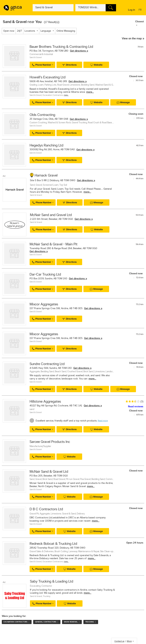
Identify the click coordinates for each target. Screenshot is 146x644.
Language (46, 31)
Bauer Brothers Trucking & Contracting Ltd (61, 47)
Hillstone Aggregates (45, 402)
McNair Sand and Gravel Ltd (51, 215)
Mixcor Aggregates (44, 304)
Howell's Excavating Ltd (48, 77)
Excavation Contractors (53, 95)
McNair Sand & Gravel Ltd (49, 472)
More (129, 641)
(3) (142, 402)
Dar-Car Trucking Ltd (45, 275)
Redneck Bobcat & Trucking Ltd (53, 544)
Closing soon (136, 114)
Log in (132, 10)
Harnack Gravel (46, 176)
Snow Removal (72, 622)
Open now (9, 31)
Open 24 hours (135, 543)
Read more (103, 421)
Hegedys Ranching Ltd (46, 146)
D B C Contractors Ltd (46, 509)
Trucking (47, 596)
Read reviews (136, 407)
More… (66, 95)
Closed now (136, 76)
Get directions (78, 51)
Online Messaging (66, 31)
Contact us (119, 641)
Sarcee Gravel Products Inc (50, 442)
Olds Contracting (42, 115)
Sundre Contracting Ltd (47, 364)
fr (141, 10)
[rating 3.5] (132, 402)
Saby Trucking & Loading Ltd (52, 582)
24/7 (19, 31)
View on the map (132, 39)
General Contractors (47, 622)
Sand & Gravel (36, 58)
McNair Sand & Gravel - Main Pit (54, 244)
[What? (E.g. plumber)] (53, 8)
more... (90, 92)
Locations (30, 31)
